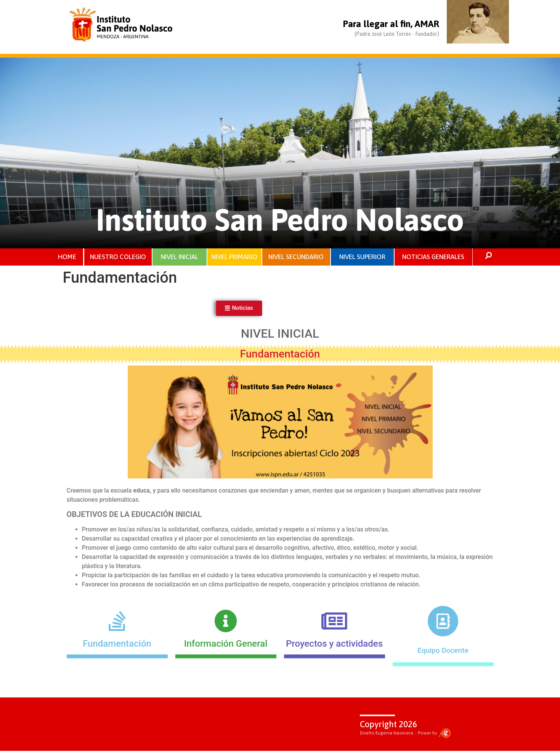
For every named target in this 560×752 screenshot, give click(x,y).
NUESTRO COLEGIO (118, 257)
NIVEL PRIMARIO (234, 257)
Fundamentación (117, 670)
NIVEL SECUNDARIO (296, 257)
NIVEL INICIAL (180, 257)
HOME (67, 257)
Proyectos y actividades (334, 670)
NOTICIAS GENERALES (433, 257)
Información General (226, 670)
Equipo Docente (443, 651)
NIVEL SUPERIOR (362, 257)
